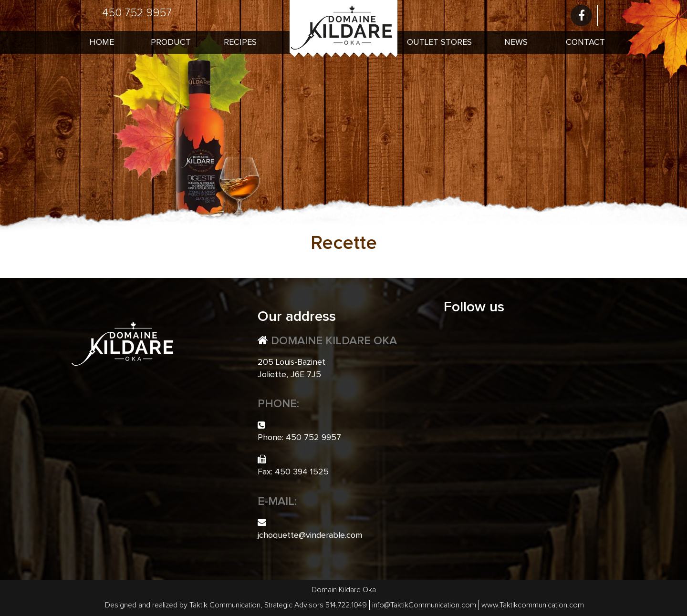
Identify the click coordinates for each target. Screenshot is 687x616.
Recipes (240, 42)
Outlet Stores (439, 42)
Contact (585, 42)
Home (102, 42)
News (516, 42)
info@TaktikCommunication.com (424, 605)
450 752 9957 (137, 13)
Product (171, 42)
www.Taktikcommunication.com (533, 605)
